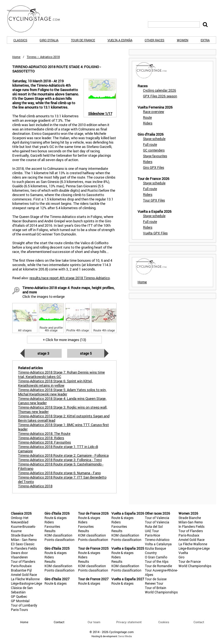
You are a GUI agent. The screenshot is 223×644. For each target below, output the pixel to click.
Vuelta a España (120, 40)
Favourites (52, 526)
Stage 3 (43, 353)
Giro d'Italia (49, 40)
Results (50, 531)
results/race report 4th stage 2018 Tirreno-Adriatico (70, 278)
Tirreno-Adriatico (157, 540)
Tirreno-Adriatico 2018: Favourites (44, 442)
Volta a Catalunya (158, 544)
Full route (150, 144)
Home (16, 57)
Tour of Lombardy (24, 605)
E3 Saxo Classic (23, 544)
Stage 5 (86, 353)
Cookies (164, 622)
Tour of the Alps (157, 561)
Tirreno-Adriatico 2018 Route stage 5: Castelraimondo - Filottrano (61, 466)
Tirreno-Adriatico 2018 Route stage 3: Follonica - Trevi (60, 460)
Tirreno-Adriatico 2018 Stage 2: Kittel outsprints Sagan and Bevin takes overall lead (64, 418)
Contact (199, 622)
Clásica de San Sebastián (22, 590)
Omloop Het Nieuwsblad (20, 520)
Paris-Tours (19, 610)
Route (147, 117)
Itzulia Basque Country (155, 550)
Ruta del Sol (154, 526)
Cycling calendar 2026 (160, 90)
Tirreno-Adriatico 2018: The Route (44, 433)
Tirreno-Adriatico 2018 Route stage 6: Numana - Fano (59, 473)
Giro (182, 557)
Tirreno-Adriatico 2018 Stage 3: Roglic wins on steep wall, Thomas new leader (63, 409)
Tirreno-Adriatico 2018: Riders (41, 438)
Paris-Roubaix (21, 566)
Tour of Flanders (23, 561)
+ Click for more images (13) (64, 340)
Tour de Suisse (156, 579)
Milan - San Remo (24, 540)
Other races (154, 40)
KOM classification (58, 535)
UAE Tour (152, 531)
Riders (148, 123)
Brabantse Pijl (21, 570)
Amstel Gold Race (24, 575)
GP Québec (19, 596)
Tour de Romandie (158, 566)
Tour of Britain (156, 588)
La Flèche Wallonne (25, 579)
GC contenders (154, 150)
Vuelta (183, 553)
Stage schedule (154, 139)
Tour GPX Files (154, 200)
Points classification (60, 540)
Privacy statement (129, 622)
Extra (205, 40)
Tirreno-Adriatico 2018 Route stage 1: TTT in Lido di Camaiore (58, 449)
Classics (20, 40)
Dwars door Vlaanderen (19, 555)
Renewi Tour (154, 583)
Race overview (154, 112)
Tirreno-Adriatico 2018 (35, 486)
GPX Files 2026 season (160, 96)
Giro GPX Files (154, 167)
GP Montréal (20, 601)
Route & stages (56, 518)
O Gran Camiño (156, 557)
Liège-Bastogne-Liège (26, 583)
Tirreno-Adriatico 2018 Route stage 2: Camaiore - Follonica (63, 455)
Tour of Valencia (157, 518)
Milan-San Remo (191, 522)
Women (183, 40)
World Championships (161, 592)
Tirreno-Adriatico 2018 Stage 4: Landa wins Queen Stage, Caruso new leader (62, 401)
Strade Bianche (22, 535)
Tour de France (83, 40)
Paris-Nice (152, 535)
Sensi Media (125, 636)
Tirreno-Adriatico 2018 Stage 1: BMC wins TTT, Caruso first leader (63, 427)
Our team (94, 622)
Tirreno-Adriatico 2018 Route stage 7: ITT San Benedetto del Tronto (62, 479)
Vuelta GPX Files (155, 233)
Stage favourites (155, 156)
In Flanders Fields (24, 548)
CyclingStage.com (37, 19)
